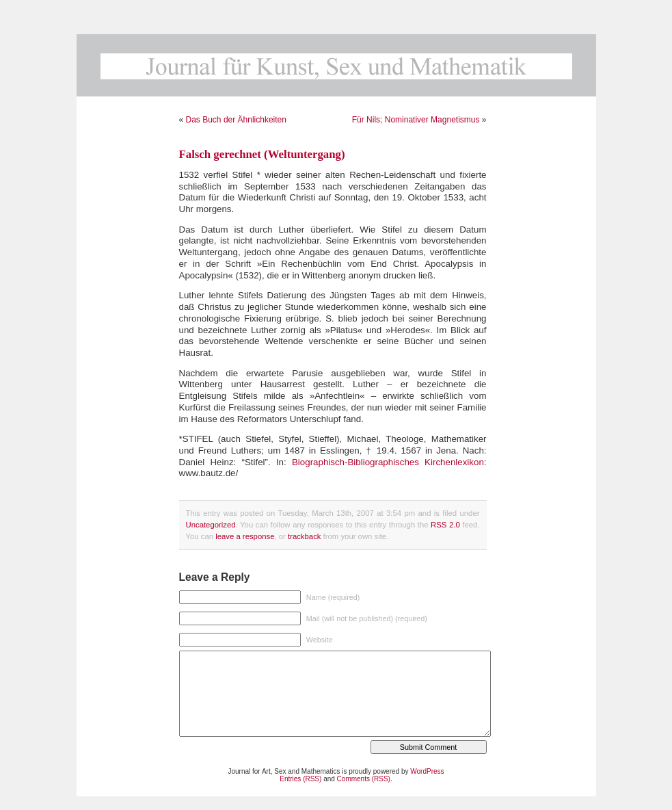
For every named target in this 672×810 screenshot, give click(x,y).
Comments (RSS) (364, 779)
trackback (304, 536)
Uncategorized (211, 525)
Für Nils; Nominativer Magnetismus (416, 120)
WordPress (427, 771)
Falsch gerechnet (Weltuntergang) (262, 154)
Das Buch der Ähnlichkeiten (236, 120)
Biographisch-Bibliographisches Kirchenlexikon (388, 462)
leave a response (245, 536)
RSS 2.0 (445, 525)
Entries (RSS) (300, 779)
